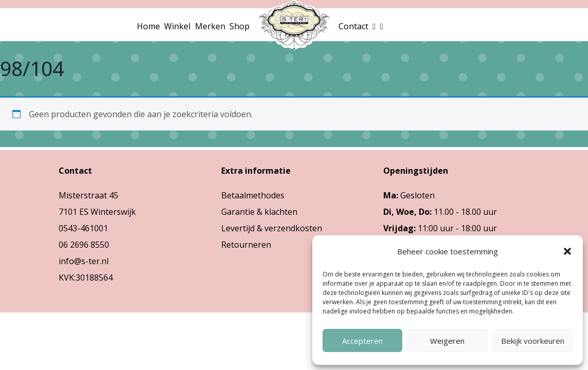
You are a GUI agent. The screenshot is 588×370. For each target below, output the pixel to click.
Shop (239, 26)
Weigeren (447, 341)
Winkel (177, 26)
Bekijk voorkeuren (533, 341)
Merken (210, 26)
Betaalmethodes (253, 195)
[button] (567, 251)
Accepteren (362, 341)
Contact (353, 26)
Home (148, 26)
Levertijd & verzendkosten (272, 228)
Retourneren (246, 245)
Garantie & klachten (259, 212)
